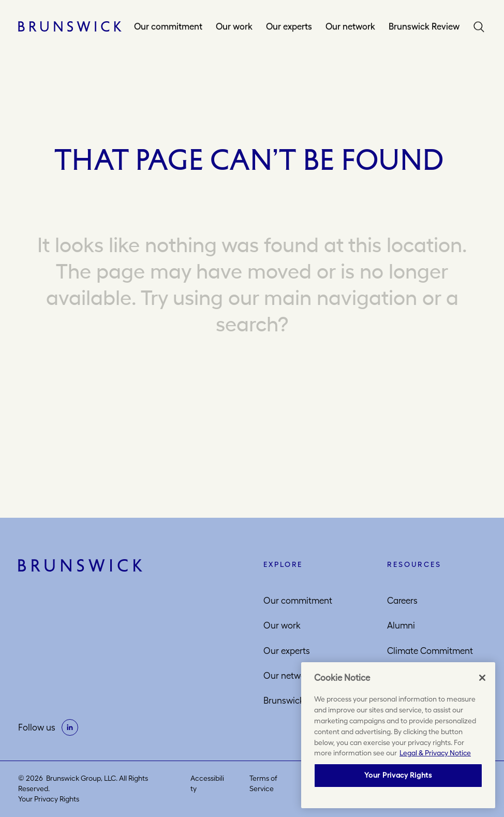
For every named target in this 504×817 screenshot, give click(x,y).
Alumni (401, 625)
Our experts (289, 26)
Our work (234, 26)
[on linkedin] (70, 727)
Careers (402, 601)
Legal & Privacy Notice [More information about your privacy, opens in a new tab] (435, 753)
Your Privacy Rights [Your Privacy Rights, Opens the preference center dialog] (398, 775)
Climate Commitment (430, 651)
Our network (350, 26)
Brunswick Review (424, 26)
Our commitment (168, 26)
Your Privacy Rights (49, 799)
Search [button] (479, 26)
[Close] (482, 678)
